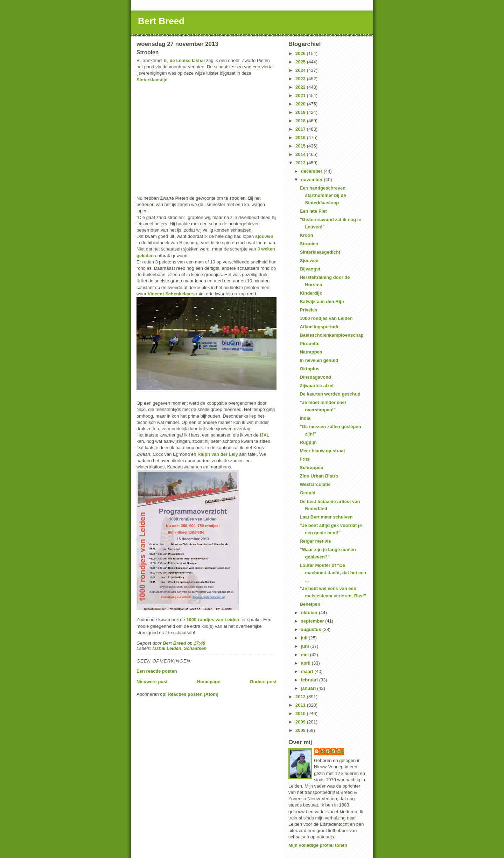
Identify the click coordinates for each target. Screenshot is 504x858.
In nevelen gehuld (319, 360)
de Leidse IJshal (187, 60)
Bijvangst (310, 269)
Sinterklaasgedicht (320, 252)
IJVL (264, 435)
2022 (301, 87)
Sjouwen (309, 260)
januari (309, 688)
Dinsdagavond (315, 377)
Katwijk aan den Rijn (322, 301)
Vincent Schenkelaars (171, 294)
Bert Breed (161, 21)
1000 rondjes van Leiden (213, 620)
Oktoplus (309, 369)
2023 (301, 79)
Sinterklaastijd (152, 80)
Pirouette (309, 344)
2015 (301, 146)
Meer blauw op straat (322, 451)
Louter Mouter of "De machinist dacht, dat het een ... (333, 573)
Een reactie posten (157, 671)
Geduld (307, 493)
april (306, 663)
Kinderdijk (311, 293)
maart (308, 671)
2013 (301, 163)
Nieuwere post (152, 682)
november (313, 180)
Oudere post (263, 682)
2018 (301, 121)
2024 (301, 70)
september (313, 621)
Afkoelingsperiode (319, 327)
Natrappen (311, 352)
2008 (301, 730)
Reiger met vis (315, 541)
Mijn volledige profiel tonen (318, 845)
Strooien (309, 244)
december (312, 171)
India (305, 418)
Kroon (306, 235)
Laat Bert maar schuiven (326, 517)
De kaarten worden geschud (330, 394)
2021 (301, 95)
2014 (301, 154)
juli (305, 638)
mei (306, 655)
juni (306, 646)
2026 (301, 53)
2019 (301, 112)
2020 (301, 104)
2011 (301, 705)
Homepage (209, 682)
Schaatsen (195, 648)
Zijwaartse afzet (317, 386)
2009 (301, 722)
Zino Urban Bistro (319, 476)
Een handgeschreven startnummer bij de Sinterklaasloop (323, 195)
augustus (312, 629)
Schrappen (311, 468)
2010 (301, 713)
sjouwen (264, 236)
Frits (304, 459)
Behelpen (310, 604)
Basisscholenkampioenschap (331, 335)
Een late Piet (313, 211)
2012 (301, 697)
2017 (301, 129)
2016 (301, 138)
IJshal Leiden (167, 648)
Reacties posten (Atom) (193, 694)
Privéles (308, 310)
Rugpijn (308, 442)
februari (310, 680)
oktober (310, 613)
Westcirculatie (315, 484)
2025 (301, 62)
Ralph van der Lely (218, 454)
